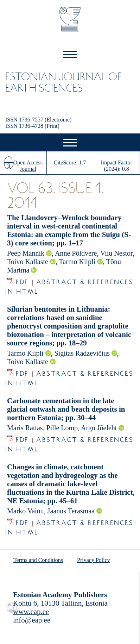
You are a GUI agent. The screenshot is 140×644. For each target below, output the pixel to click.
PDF (22, 280)
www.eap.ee (31, 612)
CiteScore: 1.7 (70, 162)
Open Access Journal (28, 166)
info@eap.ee (32, 620)
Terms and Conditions (38, 560)
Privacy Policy (94, 560)
